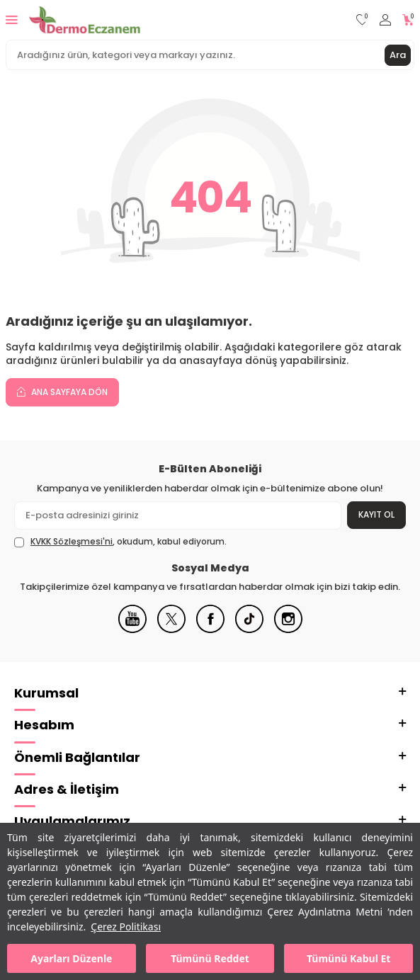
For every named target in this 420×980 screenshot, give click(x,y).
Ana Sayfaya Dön (62, 392)
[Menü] (12, 19)
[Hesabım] (385, 20)
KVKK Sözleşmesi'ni (72, 541)
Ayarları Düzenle (71, 958)
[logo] (85, 20)
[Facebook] (210, 630)
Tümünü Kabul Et (348, 958)
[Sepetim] (408, 20)
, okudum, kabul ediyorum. (120, 542)
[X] (171, 630)
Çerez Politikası (126, 927)
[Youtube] (132, 630)
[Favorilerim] (362, 20)
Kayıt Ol (376, 514)
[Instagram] (288, 630)
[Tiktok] (249, 630)
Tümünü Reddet (210, 958)
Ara (398, 55)
